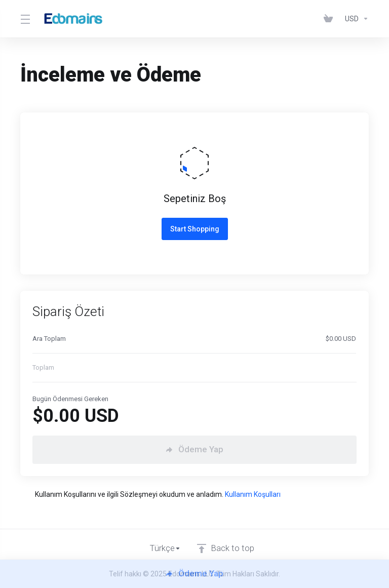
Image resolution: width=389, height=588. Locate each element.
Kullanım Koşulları (253, 494)
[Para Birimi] (355, 19)
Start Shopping (195, 229)
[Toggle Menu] (25, 19)
